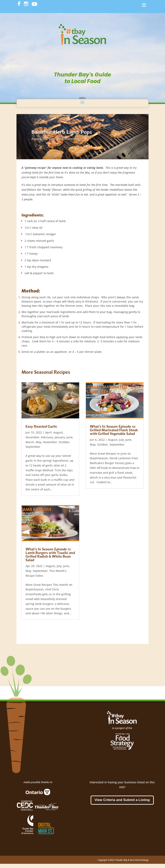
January (60, 437)
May (60, 139)
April (48, 432)
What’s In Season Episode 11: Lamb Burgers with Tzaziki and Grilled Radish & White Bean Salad (50, 554)
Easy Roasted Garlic (41, 426)
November (50, 442)
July (45, 139)
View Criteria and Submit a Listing (122, 800)
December (32, 437)
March (30, 442)
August (36, 139)
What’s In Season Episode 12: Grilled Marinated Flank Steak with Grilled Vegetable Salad (114, 430)
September (72, 139)
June (52, 139)
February (47, 437)
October (64, 442)
